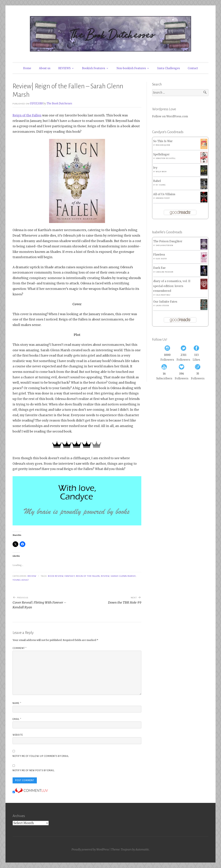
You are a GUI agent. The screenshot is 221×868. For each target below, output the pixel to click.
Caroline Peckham (165, 272)
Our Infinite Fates (165, 302)
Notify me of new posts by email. (34, 770)
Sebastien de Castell (166, 158)
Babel (157, 181)
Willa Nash (161, 172)
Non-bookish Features (131, 68)
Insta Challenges (169, 68)
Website (18, 735)
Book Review (56, 576)
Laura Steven (162, 306)
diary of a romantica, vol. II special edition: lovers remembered (172, 286)
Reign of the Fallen (27, 115)
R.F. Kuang (161, 185)
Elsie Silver (161, 259)
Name (17, 703)
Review (32, 576)
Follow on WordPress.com (170, 116)
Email (17, 719)
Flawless (159, 255)
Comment (20, 648)
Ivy (155, 168)
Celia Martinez (163, 295)
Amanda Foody (163, 198)
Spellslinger (161, 154)
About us (45, 68)
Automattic (142, 850)
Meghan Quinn (163, 145)
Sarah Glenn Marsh (123, 576)
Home (27, 68)
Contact (193, 68)
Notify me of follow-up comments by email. (41, 756)
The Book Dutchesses (59, 103)
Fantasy (70, 576)
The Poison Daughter (168, 241)
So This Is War (163, 141)
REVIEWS (64, 68)
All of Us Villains (164, 194)
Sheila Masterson (165, 245)
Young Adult (21, 580)
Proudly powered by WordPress (90, 850)
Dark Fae (159, 268)
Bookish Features (94, 68)
